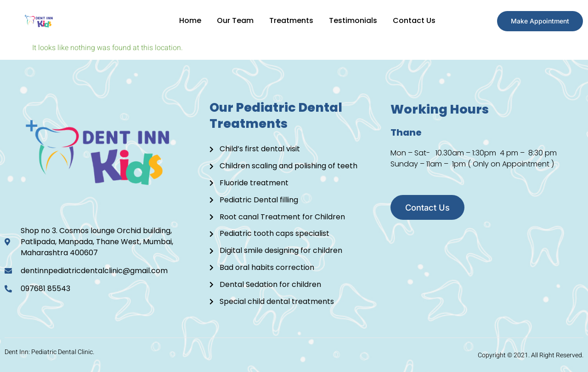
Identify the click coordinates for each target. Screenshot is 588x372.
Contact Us (415, 20)
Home (187, 20)
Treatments (290, 20)
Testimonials (353, 20)
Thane (406, 132)
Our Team (233, 20)
